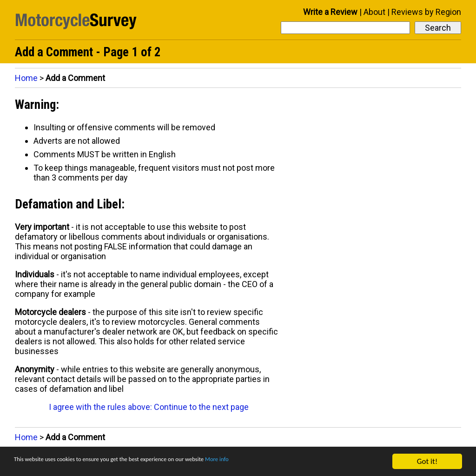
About (374, 12)
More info (286, 462)
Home (26, 78)
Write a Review (330, 12)
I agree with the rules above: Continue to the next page (149, 407)
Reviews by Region (426, 12)
